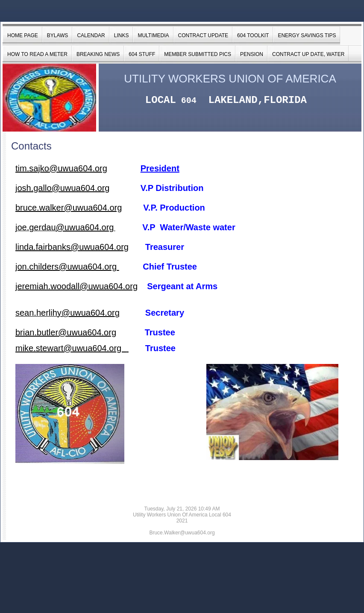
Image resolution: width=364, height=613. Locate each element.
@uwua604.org (81, 188)
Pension (252, 54)
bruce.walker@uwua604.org (69, 208)
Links (122, 35)
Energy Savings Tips (307, 35)
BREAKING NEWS (98, 54)
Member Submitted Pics (198, 54)
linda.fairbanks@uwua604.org (72, 247)
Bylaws (58, 35)
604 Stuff (142, 54)
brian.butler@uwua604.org (66, 332)
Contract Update (203, 35)
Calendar (91, 35)
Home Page (23, 35)
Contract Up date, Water (308, 54)
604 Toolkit (253, 35)
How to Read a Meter (37, 54)
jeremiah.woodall (47, 286)
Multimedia (153, 35)
